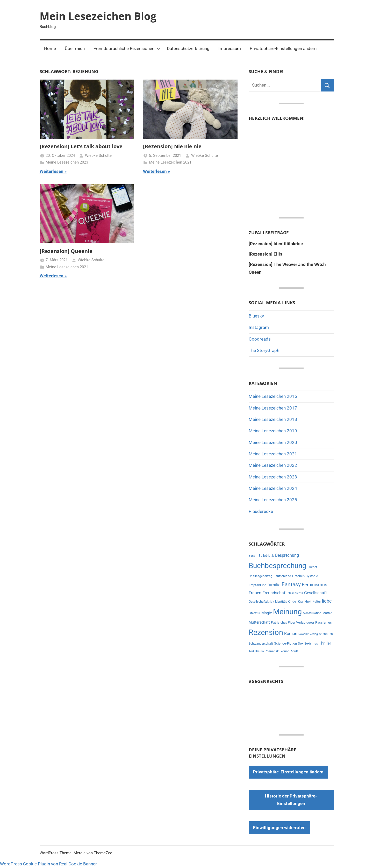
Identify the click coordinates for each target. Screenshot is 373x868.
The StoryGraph (264, 350)
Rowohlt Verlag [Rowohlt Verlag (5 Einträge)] (308, 634)
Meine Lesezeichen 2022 (273, 465)
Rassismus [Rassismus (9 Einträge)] (324, 622)
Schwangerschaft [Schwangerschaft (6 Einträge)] (261, 644)
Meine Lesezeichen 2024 (273, 488)
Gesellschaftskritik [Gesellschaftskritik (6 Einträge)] (261, 602)
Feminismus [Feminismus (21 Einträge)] (314, 585)
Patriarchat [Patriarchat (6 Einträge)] (279, 623)
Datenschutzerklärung (188, 48)
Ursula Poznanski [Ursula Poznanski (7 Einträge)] (267, 651)
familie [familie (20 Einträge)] (274, 585)
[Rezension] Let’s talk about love (81, 146)
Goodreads (260, 339)
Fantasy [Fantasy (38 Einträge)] (291, 584)
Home (50, 48)
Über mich (75, 48)
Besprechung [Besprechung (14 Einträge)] (287, 555)
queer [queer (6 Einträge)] (310, 623)
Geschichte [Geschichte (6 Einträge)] (295, 593)
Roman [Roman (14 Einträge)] (291, 634)
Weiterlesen (52, 171)
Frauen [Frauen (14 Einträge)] (255, 593)
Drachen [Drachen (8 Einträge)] (298, 576)
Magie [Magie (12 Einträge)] (267, 613)
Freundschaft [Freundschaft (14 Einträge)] (275, 593)
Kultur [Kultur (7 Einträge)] (317, 602)
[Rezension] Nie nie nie (172, 146)
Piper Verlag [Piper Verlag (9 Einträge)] (297, 622)
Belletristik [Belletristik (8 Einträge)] (266, 556)
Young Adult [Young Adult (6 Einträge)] (289, 651)
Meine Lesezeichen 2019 (273, 431)
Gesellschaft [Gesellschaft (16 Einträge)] (315, 593)
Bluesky (256, 316)
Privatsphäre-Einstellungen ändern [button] (283, 48)
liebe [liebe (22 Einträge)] (327, 601)
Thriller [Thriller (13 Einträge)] (325, 643)
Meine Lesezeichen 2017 (273, 408)
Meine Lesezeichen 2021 (170, 162)
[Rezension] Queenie (66, 251)
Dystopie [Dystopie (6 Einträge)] (312, 576)
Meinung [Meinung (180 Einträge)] (287, 612)
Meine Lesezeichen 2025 (273, 500)
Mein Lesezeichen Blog (98, 16)
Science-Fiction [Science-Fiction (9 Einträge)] (285, 643)
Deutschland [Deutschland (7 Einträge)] (282, 576)
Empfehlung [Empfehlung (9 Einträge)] (257, 585)
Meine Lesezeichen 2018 (273, 419)
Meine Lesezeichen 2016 (273, 396)
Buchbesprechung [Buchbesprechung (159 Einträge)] (278, 566)
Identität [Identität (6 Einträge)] (281, 602)
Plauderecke (261, 511)
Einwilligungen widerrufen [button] (279, 828)
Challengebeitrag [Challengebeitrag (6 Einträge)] (261, 576)
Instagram (259, 327)
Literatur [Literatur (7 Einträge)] (254, 613)
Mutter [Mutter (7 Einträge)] (327, 613)
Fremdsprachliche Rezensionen (127, 48)
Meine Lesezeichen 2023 (67, 162)
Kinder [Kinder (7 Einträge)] (292, 602)
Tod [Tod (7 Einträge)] (251, 651)
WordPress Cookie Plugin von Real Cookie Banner (48, 864)
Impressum (230, 48)
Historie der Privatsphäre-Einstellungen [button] (291, 800)
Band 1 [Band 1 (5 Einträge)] (253, 556)
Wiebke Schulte (98, 156)
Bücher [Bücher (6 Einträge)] (312, 567)
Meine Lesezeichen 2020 (273, 442)
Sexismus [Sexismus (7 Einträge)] (311, 644)
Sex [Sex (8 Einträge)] (301, 643)
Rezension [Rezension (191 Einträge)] (266, 632)
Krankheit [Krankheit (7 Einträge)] (305, 602)
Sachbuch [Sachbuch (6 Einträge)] (326, 634)
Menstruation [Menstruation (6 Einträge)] (312, 613)
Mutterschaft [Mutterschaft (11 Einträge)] (259, 622)
